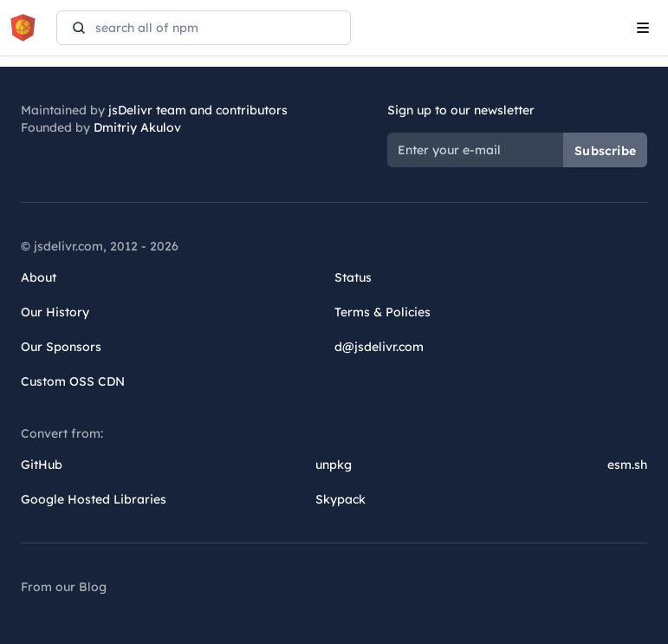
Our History (55, 312)
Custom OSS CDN (73, 381)
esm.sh (627, 465)
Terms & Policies (383, 312)
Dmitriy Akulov (137, 127)
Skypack (340, 499)
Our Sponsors (61, 347)
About (39, 277)
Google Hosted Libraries (94, 499)
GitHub (42, 465)
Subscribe (605, 151)
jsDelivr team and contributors (198, 110)
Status (353, 277)
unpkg (334, 465)
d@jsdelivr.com (379, 347)
